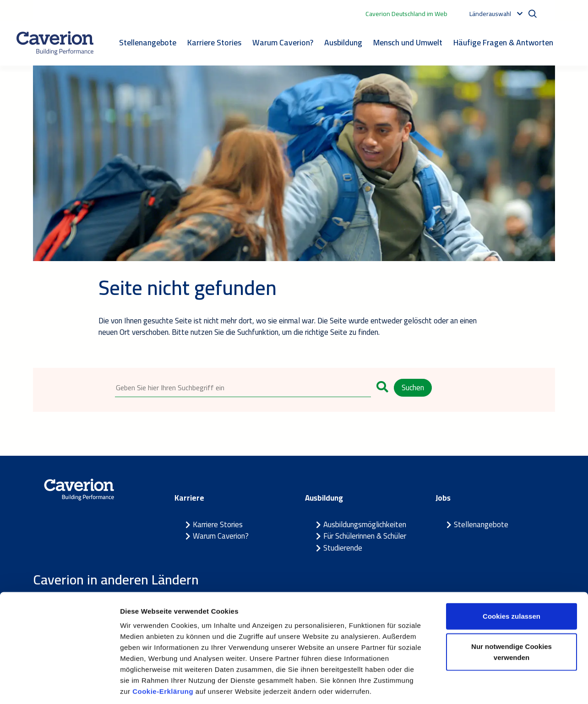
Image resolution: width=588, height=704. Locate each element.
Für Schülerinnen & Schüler (365, 536)
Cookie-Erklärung (164, 649)
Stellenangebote (148, 42)
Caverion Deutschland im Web (406, 14)
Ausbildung (343, 42)
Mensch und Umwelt (408, 42)
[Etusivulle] (55, 43)
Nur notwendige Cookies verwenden (512, 609)
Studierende (343, 548)
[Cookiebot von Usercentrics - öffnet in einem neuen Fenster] (59, 686)
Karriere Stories (214, 42)
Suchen (413, 387)
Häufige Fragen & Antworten (503, 42)
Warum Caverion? (283, 42)
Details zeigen (487, 686)
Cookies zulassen (512, 574)
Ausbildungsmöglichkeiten (365, 525)
